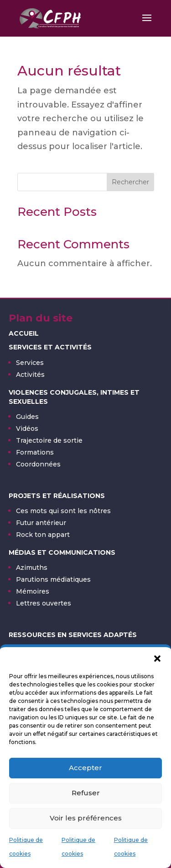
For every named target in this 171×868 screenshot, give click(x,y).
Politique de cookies (26, 847)
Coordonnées (38, 464)
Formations (35, 452)
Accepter (85, 768)
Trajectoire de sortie (49, 440)
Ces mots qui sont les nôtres (63, 511)
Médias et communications (62, 552)
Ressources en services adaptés (73, 635)
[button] (157, 659)
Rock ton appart (43, 535)
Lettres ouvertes (44, 603)
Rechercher (130, 182)
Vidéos (27, 429)
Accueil (24, 333)
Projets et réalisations (57, 496)
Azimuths (32, 568)
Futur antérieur (41, 523)
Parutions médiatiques (53, 579)
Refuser (86, 793)
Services (30, 363)
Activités (30, 375)
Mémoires (33, 591)
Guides (27, 417)
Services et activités (50, 347)
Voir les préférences (86, 818)
